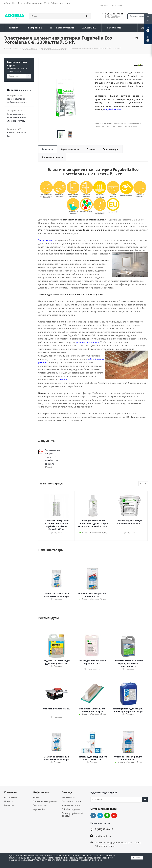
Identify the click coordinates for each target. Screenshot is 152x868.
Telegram (100, 815)
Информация (41, 792)
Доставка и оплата (71, 801)
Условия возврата (71, 805)
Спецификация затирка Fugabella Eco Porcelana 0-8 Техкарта (53, 457)
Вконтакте (93, 815)
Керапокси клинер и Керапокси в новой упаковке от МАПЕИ (17, 117)
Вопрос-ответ (40, 805)
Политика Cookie (93, 860)
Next (145, 484)
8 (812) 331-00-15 (114, 14)
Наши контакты (100, 823)
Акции (36, 797)
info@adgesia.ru (103, 836)
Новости (9, 801)
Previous (141, 484)
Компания (10, 792)
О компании (11, 797)
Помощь (67, 792)
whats (107, 815)
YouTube (114, 815)
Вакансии (9, 805)
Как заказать (68, 797)
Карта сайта (39, 809)
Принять (137, 858)
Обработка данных (72, 809)
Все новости (25, 90)
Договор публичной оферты (72, 814)
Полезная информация (45, 801)
